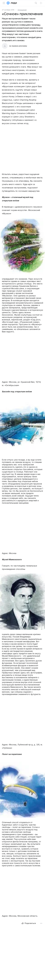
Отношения (22, 10)
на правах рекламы (18, 46)
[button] (22, 246)
